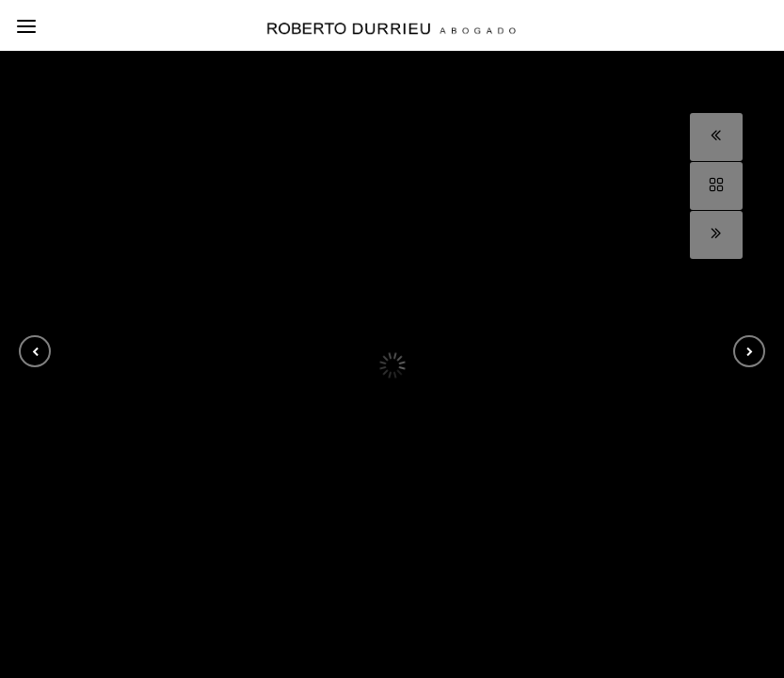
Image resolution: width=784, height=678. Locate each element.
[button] (35, 351)
